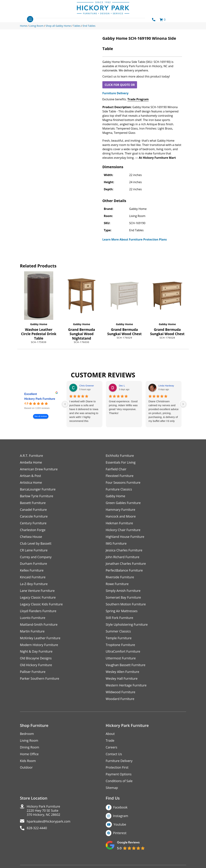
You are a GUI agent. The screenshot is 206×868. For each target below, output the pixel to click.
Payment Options (119, 775)
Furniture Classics (119, 489)
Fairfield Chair (116, 469)
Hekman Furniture (119, 523)
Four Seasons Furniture (123, 483)
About (110, 734)
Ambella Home (31, 462)
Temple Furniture (119, 638)
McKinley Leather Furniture (40, 638)
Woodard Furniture (120, 699)
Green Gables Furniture (123, 503)
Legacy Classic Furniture (38, 598)
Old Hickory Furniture (36, 666)
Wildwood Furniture (121, 693)
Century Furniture (33, 523)
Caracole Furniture (34, 517)
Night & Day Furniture (36, 652)
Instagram (121, 817)
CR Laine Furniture (34, 550)
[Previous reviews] (65, 404)
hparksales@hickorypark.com (49, 822)
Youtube (120, 825)
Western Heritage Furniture (126, 686)
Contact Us (114, 755)
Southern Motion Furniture (126, 605)
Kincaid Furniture (33, 578)
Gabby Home (39, 324)
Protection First (117, 768)
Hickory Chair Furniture (123, 530)
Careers (112, 748)
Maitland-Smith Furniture (39, 625)
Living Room (29, 741)
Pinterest (120, 834)
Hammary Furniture (121, 510)
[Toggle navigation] (30, 19)
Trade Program (138, 99)
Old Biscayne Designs (36, 659)
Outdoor (26, 768)
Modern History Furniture (39, 645)
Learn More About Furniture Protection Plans (135, 239)
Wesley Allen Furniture (123, 672)
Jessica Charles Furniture (124, 550)
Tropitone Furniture (121, 645)
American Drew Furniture (39, 469)
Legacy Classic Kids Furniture (42, 605)
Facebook (120, 808)
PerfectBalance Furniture (124, 571)
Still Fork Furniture (120, 618)
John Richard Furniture (123, 557)
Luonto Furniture (33, 618)
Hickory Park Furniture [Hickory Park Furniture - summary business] (40, 399)
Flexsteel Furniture (120, 476)
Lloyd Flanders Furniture (38, 611)
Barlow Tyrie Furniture (37, 496)
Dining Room (30, 748)
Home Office (29, 755)
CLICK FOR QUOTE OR (120, 85)
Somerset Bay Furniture (123, 598)
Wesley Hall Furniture (122, 679)
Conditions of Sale (119, 782)
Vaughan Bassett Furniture (126, 666)
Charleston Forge (33, 530)
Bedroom (27, 734)
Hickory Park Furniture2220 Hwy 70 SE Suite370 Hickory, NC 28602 (44, 811)
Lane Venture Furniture (37, 591)
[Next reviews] (183, 404)
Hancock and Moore (121, 517)
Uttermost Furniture (121, 659)
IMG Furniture (116, 544)
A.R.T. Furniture (32, 456)
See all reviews (41, 416)
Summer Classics (118, 632)
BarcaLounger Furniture (38, 489)
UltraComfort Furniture (123, 652)
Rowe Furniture (117, 584)
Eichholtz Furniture (120, 456)
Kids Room (28, 761)
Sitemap (112, 788)
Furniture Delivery (115, 93)
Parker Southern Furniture (40, 679)
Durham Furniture (34, 564)
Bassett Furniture (33, 503)
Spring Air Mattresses (122, 611)
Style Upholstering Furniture (127, 625)
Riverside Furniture (120, 578)
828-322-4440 (37, 829)
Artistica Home (31, 483)
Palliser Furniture (33, 672)
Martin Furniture (32, 632)
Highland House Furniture (125, 537)
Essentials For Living (121, 462)
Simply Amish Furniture (123, 591)
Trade (110, 741)
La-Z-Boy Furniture (34, 584)
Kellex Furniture (32, 571)
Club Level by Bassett (36, 544)
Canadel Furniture (33, 510)
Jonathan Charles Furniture (126, 564)
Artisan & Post (31, 476)
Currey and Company (36, 557)
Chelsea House (31, 537)
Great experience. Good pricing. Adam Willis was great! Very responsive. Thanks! (123, 407)
